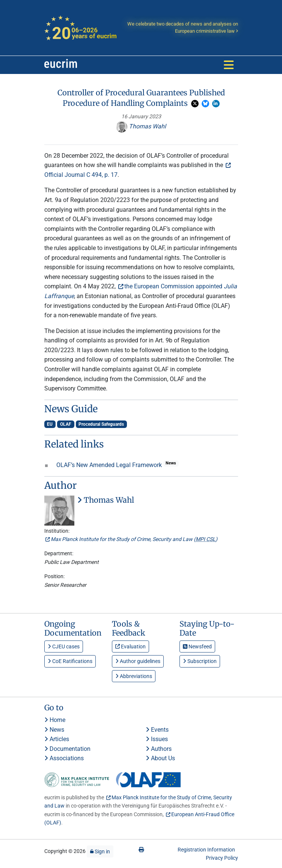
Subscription (200, 661)
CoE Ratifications (70, 661)
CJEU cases (64, 646)
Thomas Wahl (141, 126)
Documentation (67, 749)
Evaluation (130, 646)
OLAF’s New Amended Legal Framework (110, 465)
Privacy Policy (222, 858)
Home (55, 720)
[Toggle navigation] (229, 65)
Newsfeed (197, 646)
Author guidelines (138, 661)
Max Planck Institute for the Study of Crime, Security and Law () (134, 539)
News (54, 730)
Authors (159, 749)
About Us (160, 758)
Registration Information (206, 850)
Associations (64, 758)
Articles (57, 739)
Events (157, 730)
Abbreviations (134, 676)
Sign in (100, 851)
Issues (157, 739)
